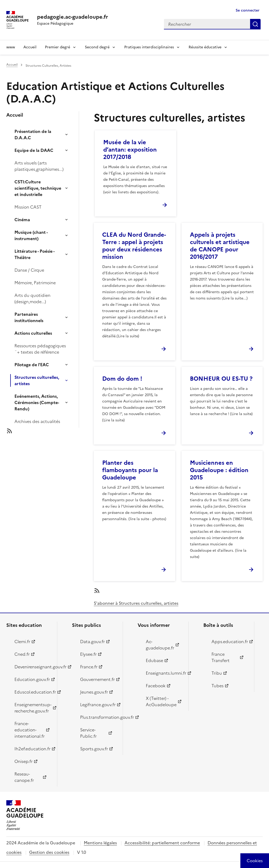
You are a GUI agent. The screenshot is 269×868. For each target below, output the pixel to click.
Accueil (30, 47)
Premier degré (58, 47)
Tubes (218, 686)
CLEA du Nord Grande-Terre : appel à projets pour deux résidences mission (134, 246)
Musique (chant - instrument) (31, 235)
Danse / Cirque (29, 270)
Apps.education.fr (230, 642)
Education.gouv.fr (32, 679)
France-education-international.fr (30, 730)
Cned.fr (22, 654)
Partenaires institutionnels (29, 317)
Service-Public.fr (88, 733)
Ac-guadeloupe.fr (160, 645)
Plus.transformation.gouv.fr (98, 717)
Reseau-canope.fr (24, 777)
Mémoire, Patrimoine (35, 283)
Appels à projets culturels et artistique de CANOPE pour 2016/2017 (220, 246)
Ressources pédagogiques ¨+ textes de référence (40, 349)
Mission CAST (28, 207)
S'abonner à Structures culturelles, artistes (136, 603)
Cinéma (22, 220)
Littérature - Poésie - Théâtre (34, 254)
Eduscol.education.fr (33, 692)
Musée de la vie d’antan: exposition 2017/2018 (130, 150)
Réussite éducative (205, 47)
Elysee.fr (88, 654)
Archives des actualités (37, 421)
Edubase (154, 660)
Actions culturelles (33, 333)
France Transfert (221, 657)
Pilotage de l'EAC (32, 365)
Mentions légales (100, 843)
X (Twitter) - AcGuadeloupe (161, 701)
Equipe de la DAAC (34, 150)
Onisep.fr (24, 761)
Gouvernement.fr (97, 679)
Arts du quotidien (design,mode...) (32, 298)
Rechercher (255, 24)
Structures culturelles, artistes (37, 380)
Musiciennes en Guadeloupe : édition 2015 (219, 470)
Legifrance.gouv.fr (98, 705)
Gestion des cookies (49, 852)
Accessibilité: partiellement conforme (162, 843)
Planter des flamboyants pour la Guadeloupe (130, 470)
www (11, 47)
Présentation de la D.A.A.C (33, 135)
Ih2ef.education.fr (32, 749)
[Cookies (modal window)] (255, 861)
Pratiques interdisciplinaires (149, 47)
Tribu (217, 673)
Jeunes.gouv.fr (94, 692)
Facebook (156, 686)
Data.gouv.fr (92, 642)
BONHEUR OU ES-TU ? (221, 379)
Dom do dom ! (122, 379)
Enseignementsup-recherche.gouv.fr (33, 708)
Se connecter (248, 10)
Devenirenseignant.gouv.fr (33, 667)
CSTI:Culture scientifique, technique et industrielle (38, 188)
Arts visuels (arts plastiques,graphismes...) (39, 166)
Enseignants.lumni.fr (164, 673)
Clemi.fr (22, 642)
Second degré (97, 47)
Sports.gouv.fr (94, 749)
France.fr (89, 667)
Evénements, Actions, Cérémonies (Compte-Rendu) (37, 402)
